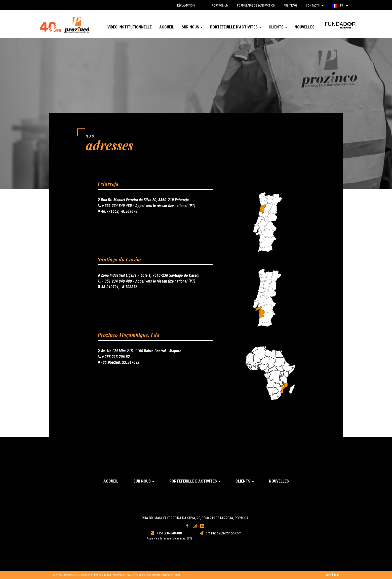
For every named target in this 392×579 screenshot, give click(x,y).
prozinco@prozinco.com (221, 533)
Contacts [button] (315, 6)
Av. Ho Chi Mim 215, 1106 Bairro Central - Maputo (140, 351)
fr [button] (340, 6)
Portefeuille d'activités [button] (236, 27)
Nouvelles (305, 27)
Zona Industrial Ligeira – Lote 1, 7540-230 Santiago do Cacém (149, 275)
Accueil (167, 27)
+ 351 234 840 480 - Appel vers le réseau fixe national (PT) (146, 206)
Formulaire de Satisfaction (256, 6)
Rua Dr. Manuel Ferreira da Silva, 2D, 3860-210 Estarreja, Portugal (196, 518)
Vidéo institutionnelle (130, 27)
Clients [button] (278, 27)
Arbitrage (291, 6)
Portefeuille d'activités (195, 481)
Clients (245, 481)
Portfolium (220, 6)
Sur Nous (144, 481)
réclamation (186, 6)
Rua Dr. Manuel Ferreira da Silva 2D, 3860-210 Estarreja (143, 200)
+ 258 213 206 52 (114, 357)
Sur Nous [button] (192, 27)
